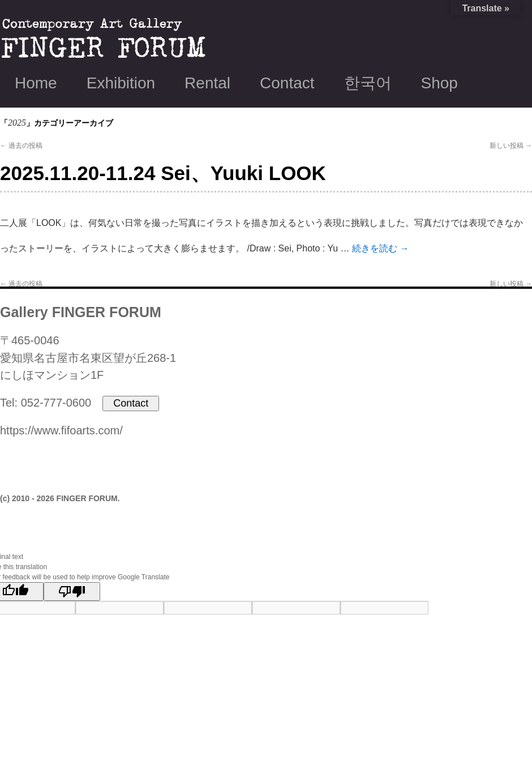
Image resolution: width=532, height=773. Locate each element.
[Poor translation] (72, 592)
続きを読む (380, 248)
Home (36, 83)
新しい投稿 (511, 146)
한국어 (368, 83)
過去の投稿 (21, 146)
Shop (439, 83)
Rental (207, 83)
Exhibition (121, 83)
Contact (287, 83)
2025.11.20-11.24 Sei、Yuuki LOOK (163, 173)
